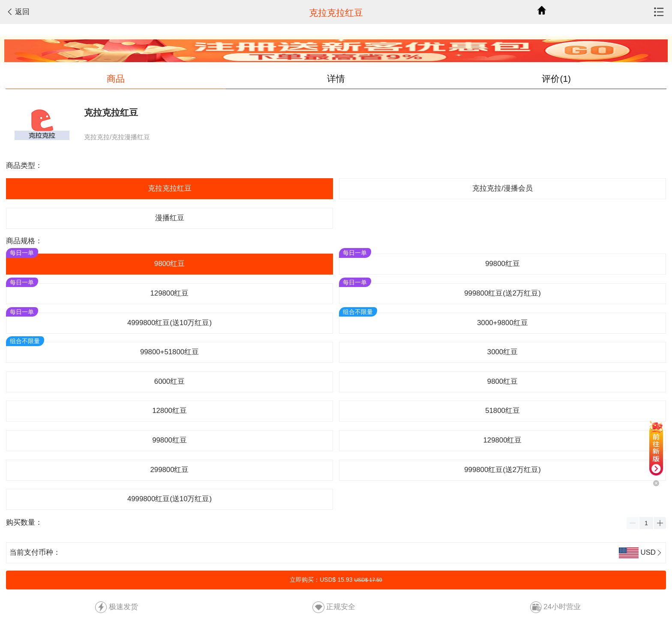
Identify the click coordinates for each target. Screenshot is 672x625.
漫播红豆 (170, 218)
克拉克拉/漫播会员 (502, 188)
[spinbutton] (646, 523)
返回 (22, 12)
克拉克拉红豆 (170, 188)
